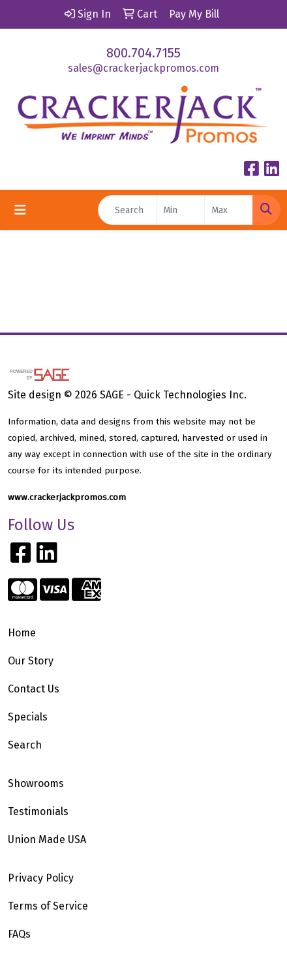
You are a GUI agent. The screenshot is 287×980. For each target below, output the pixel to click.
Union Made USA (47, 839)
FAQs (19, 934)
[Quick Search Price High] (229, 210)
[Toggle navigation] (20, 210)
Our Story (31, 661)
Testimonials (38, 811)
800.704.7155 (143, 53)
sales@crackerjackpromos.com (143, 68)
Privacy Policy (41, 878)
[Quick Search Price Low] (180, 210)
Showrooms (36, 783)
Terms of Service (48, 906)
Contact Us (34, 689)
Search (25, 745)
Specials (28, 717)
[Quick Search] (127, 210)
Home (22, 633)
